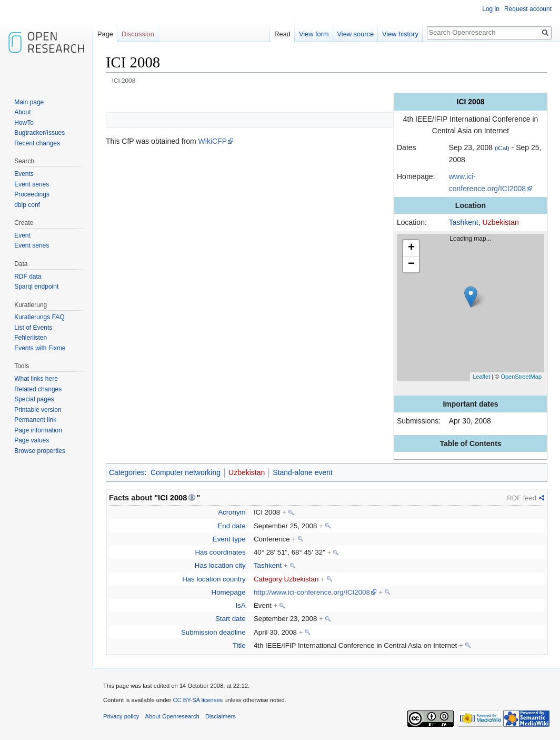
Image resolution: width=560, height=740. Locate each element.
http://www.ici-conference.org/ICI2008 (312, 592)
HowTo (24, 123)
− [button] (411, 264)
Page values (32, 440)
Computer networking (186, 472)
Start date (231, 619)
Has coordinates (221, 552)
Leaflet (481, 377)
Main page (29, 102)
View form (314, 34)
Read (282, 34)
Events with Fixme (40, 348)
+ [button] (411, 248)
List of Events (33, 328)
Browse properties (40, 451)
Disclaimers (221, 716)
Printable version (38, 410)
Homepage (229, 592)
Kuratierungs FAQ (39, 317)
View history (400, 34)
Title (239, 645)
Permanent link (35, 420)
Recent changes (37, 143)
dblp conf (27, 205)
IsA (240, 605)
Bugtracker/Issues (39, 133)
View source (356, 34)
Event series (32, 184)
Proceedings (32, 194)
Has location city (220, 565)
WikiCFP (213, 141)
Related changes (38, 389)
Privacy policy (121, 716)
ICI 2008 (172, 498)
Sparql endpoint (36, 287)
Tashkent (464, 222)
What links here (36, 379)
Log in (491, 9)
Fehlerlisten (31, 338)
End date (231, 526)
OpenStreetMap (521, 377)
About (22, 112)
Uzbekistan (501, 222)
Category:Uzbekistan (286, 579)
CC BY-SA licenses (198, 700)
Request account (528, 9)
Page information (38, 430)
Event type (229, 539)
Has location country (214, 579)
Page (105, 34)
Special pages (34, 399)
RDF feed (522, 498)
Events (24, 174)
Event (22, 235)
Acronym (232, 512)
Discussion (138, 34)
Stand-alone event (303, 472)
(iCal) (502, 148)
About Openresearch (172, 716)
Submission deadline (213, 632)
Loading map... (475, 308)
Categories (127, 472)
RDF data (28, 277)
